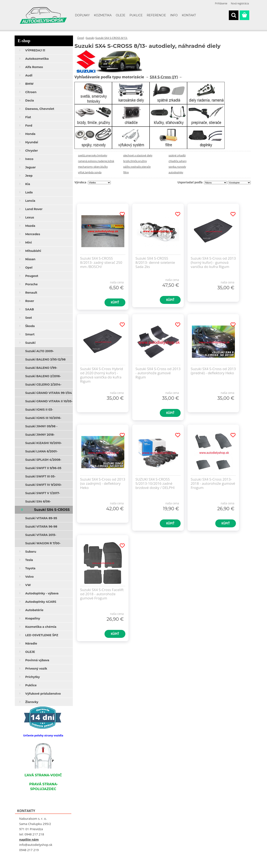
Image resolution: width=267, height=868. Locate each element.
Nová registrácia (240, 3)
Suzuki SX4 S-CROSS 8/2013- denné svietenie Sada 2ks (155, 263)
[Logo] (43, 15)
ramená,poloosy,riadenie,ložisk (96, 161)
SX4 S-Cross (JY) (164, 77)
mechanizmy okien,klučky (93, 167)
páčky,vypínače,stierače (137, 167)
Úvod (81, 38)
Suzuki (90, 38)
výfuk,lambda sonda (90, 172)
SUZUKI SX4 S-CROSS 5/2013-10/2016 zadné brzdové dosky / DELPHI (155, 483)
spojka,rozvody (177, 167)
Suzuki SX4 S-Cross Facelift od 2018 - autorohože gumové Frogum (102, 594)
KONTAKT (189, 15)
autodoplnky (176, 172)
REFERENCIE (156, 15)
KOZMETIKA (103, 15)
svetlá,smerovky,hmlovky (93, 155)
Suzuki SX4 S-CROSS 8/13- (111, 38)
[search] (234, 15)
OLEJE (121, 15)
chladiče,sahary (178, 161)
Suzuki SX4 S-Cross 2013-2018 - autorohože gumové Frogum (213, 483)
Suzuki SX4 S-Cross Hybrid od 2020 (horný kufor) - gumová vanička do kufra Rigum (101, 375)
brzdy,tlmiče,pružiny (135, 161)
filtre (126, 172)
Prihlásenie (221, 3)
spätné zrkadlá (177, 155)
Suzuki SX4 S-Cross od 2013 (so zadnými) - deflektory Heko (103, 483)
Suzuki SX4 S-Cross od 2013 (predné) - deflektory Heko (213, 371)
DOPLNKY (82, 15)
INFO (174, 15)
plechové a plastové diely (138, 155)
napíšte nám (29, 839)
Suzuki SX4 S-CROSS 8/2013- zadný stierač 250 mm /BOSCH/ (101, 263)
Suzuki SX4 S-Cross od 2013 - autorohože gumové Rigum (158, 373)
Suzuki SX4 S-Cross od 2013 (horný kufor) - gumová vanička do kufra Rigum (213, 263)
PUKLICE (136, 15)
